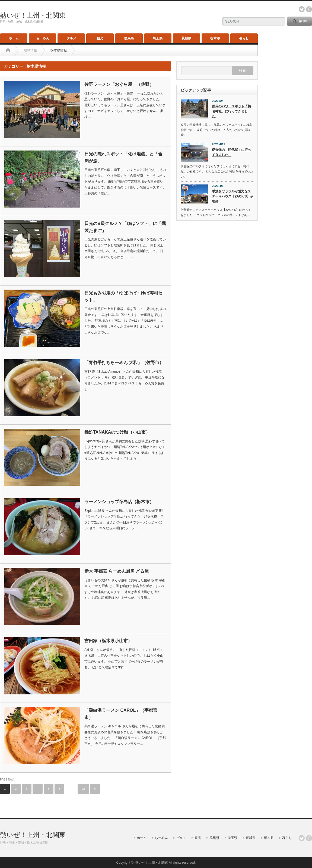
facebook (309, 9)
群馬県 (129, 38)
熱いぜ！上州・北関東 (33, 15)
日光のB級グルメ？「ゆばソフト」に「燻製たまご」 (125, 227)
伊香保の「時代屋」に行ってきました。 (231, 152)
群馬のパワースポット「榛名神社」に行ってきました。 (231, 111)
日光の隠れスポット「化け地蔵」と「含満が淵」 (123, 157)
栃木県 (215, 38)
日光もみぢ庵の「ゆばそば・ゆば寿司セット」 (123, 297)
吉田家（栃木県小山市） (108, 641)
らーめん (43, 38)
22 (83, 789)
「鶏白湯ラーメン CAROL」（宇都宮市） (121, 714)
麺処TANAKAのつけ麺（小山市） (117, 432)
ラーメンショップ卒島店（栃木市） (119, 502)
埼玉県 (158, 38)
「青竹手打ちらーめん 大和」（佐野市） (124, 363)
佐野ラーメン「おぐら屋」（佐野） (119, 84)
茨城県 (186, 38)
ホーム (14, 38)
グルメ (71, 38)
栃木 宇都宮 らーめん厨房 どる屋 (117, 571)
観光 (100, 38)
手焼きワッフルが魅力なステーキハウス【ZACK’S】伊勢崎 (233, 196)
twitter (302, 9)
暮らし (244, 38)
